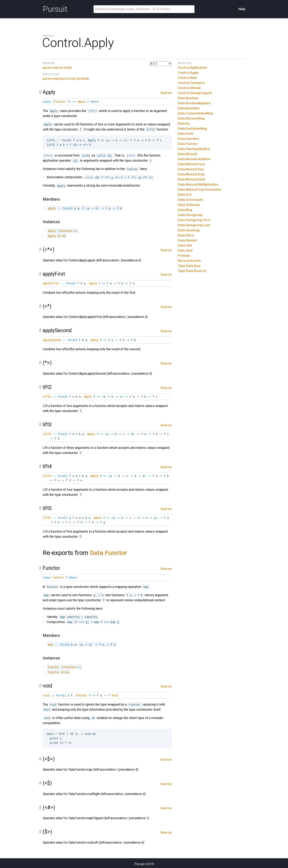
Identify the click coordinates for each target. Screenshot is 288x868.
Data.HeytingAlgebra (194, 149)
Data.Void (185, 251)
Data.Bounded (188, 108)
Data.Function (188, 139)
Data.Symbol (187, 240)
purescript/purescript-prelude (66, 79)
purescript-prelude (57, 68)
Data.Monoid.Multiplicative (198, 184)
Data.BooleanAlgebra (194, 103)
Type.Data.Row (189, 266)
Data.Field (185, 134)
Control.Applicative (193, 68)
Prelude (184, 256)
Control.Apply (188, 73)
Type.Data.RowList (192, 271)
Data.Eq (184, 123)
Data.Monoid (187, 154)
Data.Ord (185, 195)
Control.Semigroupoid (195, 93)
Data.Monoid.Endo (192, 179)
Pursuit (55, 9)
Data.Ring (185, 210)
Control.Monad (189, 88)
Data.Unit (185, 245)
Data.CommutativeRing (195, 113)
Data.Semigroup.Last (194, 225)
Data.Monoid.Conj (191, 164)
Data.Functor (109, 553)
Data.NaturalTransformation (200, 190)
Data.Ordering (189, 205)
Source (166, 93)
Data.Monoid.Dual (191, 174)
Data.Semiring (189, 230)
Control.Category (191, 83)
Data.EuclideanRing (192, 129)
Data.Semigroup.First (194, 220)
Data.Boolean (188, 98)
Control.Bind (187, 78)
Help (242, 9)
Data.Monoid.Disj (191, 169)
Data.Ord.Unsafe (191, 200)
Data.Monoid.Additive (194, 159)
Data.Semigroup (190, 215)
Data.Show (186, 235)
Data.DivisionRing (191, 118)
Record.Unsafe (189, 261)
